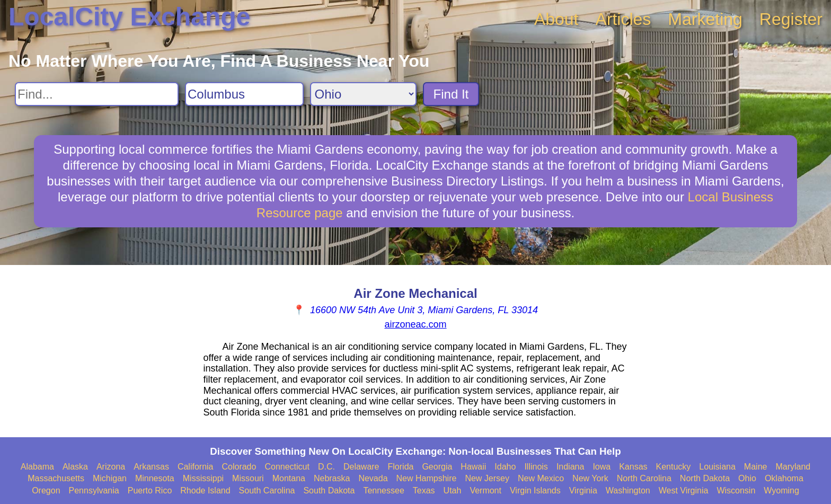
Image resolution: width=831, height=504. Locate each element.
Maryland (793, 467)
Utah (453, 490)
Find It (451, 94)
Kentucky (674, 467)
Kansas (633, 467)
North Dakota (705, 478)
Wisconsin (736, 490)
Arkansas (151, 467)
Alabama (37, 467)
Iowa (602, 467)
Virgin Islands (535, 490)
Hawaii (473, 467)
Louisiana (717, 467)
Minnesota (155, 478)
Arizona (111, 467)
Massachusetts (56, 478)
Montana (289, 478)
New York (590, 478)
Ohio (747, 478)
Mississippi (203, 478)
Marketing (705, 19)
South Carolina (267, 490)
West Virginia (684, 490)
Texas (424, 490)
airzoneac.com (415, 324)
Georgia (437, 467)
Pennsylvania (94, 490)
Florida (401, 467)
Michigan (110, 478)
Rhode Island (205, 490)
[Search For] (97, 94)
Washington (628, 490)
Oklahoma (784, 478)
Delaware (361, 467)
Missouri (248, 478)
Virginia (583, 490)
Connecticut (287, 467)
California (196, 467)
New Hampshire (427, 478)
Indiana (571, 467)
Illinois (536, 467)
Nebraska (332, 478)
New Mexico (541, 478)
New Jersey (487, 478)
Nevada (373, 478)
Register (791, 19)
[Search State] (363, 94)
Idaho (505, 467)
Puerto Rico (150, 490)
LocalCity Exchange (129, 17)
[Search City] (244, 94)
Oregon (46, 490)
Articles (623, 19)
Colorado (239, 467)
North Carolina (644, 478)
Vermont (485, 490)
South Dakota (329, 490)
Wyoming (781, 490)
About (556, 19)
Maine (756, 467)
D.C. (326, 467)
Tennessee (383, 490)
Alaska (75, 467)
